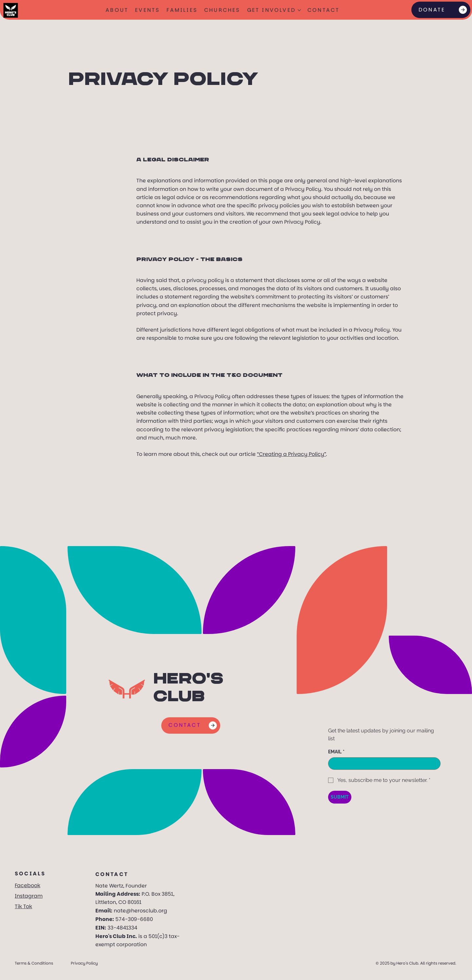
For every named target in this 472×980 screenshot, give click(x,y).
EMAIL (336, 752)
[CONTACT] (191, 725)
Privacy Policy (84, 962)
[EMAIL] (383, 764)
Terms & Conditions (34, 962)
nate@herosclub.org (140, 911)
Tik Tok (23, 906)
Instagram (29, 896)
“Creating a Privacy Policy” (291, 454)
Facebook (28, 885)
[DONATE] (441, 10)
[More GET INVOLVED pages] (299, 10)
